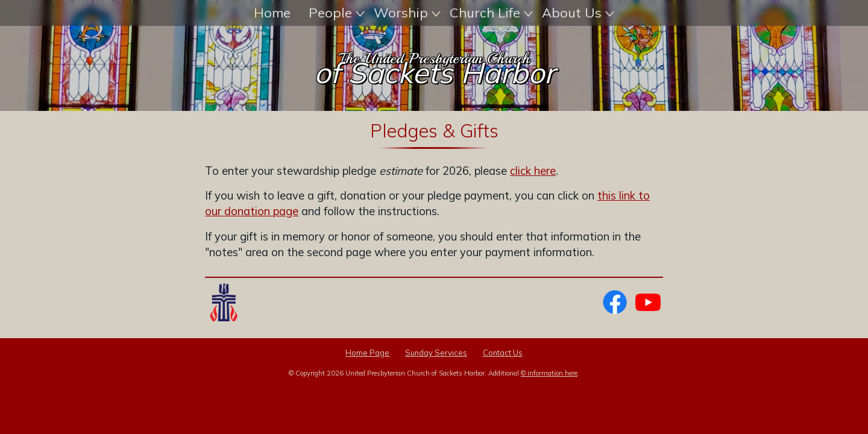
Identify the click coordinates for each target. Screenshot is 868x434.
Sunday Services (436, 393)
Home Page (367, 393)
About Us (578, 13)
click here (533, 211)
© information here (549, 414)
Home (272, 13)
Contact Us (503, 393)
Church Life (491, 13)
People (337, 13)
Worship (407, 13)
